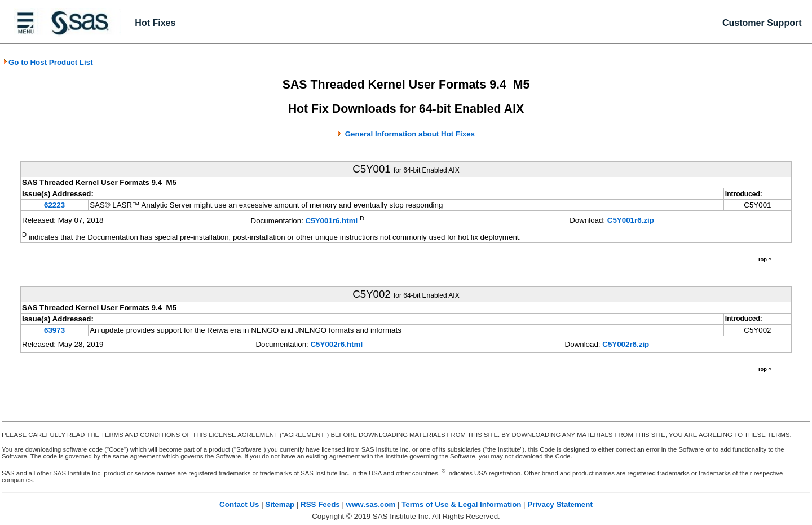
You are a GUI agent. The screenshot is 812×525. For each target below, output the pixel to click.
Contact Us (239, 504)
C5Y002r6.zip (626, 344)
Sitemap (280, 504)
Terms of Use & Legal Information (461, 504)
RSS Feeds (320, 504)
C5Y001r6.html (332, 221)
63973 (54, 330)
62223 (54, 205)
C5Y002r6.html (336, 344)
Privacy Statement (560, 504)
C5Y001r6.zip (631, 220)
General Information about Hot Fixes (410, 134)
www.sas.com (371, 504)
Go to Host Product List (48, 62)
